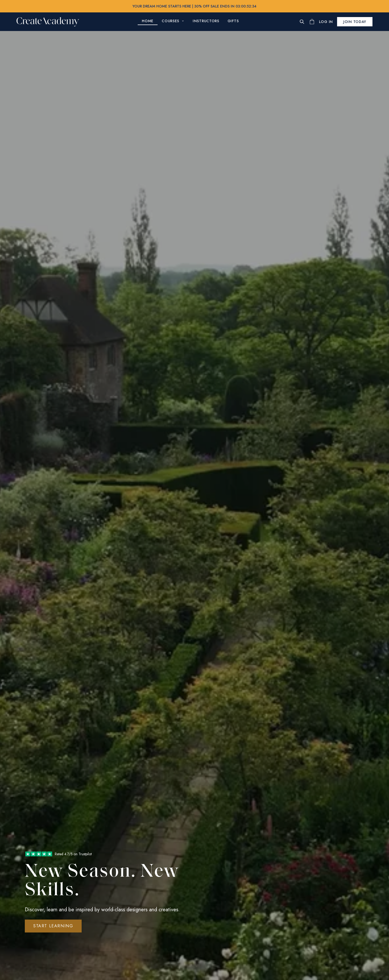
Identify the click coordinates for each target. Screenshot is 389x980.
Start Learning (53, 926)
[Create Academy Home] (48, 22)
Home (148, 21)
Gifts (233, 21)
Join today (355, 22)
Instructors (206, 21)
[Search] (302, 22)
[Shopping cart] (312, 22)
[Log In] (326, 22)
